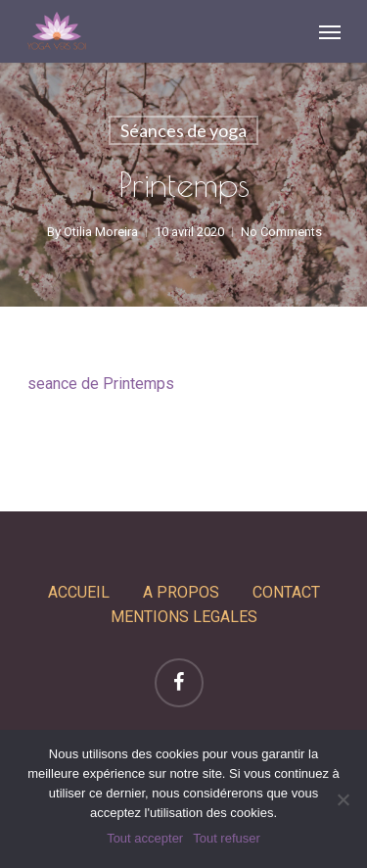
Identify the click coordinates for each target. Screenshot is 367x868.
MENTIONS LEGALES (184, 617)
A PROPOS (181, 592)
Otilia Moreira (100, 232)
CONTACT (286, 592)
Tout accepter (145, 838)
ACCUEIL (79, 592)
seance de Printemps (101, 384)
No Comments (280, 232)
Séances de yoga (183, 130)
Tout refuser (227, 838)
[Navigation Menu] (330, 31)
